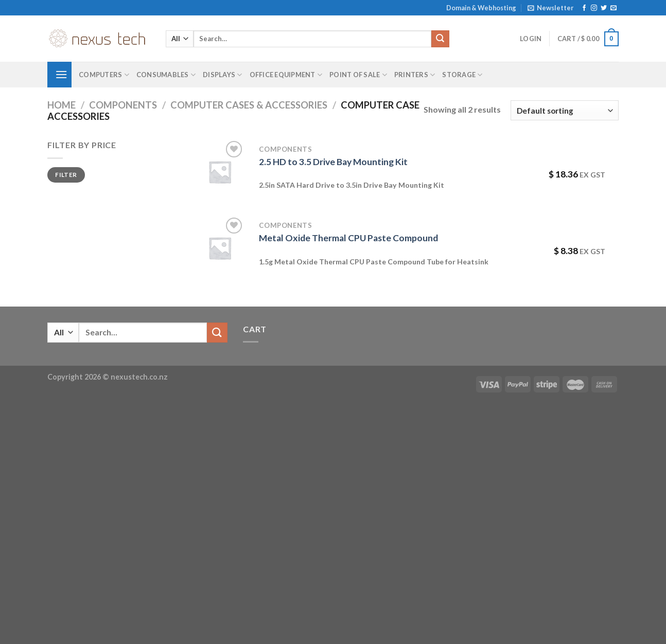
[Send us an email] (614, 8)
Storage (462, 75)
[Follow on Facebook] (584, 8)
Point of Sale (358, 75)
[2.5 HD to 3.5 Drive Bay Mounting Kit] (220, 172)
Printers (415, 75)
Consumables (166, 75)
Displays (223, 75)
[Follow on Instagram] (594, 8)
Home (62, 105)
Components (123, 105)
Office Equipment (286, 75)
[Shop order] (565, 110)
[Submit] (440, 39)
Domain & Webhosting (481, 8)
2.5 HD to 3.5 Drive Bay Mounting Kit (333, 162)
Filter (66, 175)
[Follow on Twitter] (604, 8)
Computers (104, 75)
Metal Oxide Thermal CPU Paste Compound (348, 238)
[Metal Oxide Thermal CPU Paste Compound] (220, 248)
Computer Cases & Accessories (249, 105)
